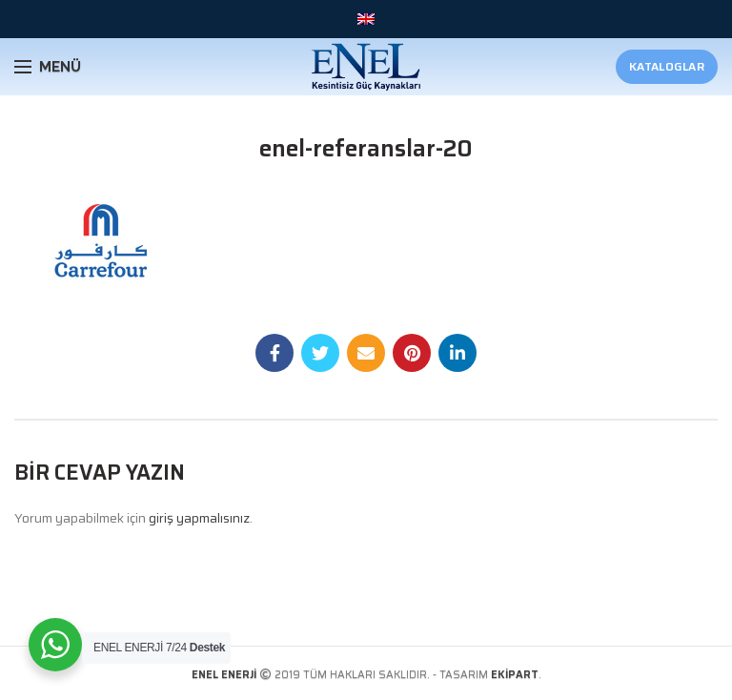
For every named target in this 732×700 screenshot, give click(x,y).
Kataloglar (667, 66)
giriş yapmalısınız (199, 518)
